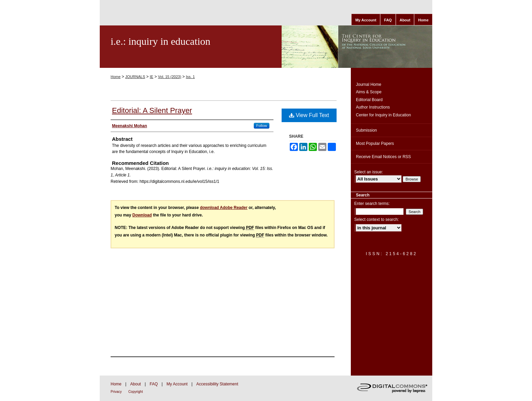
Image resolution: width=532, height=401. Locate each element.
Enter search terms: (372, 204)
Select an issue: (369, 172)
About (136, 384)
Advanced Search (372, 239)
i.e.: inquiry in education (160, 41)
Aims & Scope (369, 92)
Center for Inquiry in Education (383, 115)
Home (116, 77)
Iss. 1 (190, 77)
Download (142, 215)
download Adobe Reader (224, 208)
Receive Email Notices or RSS (383, 157)
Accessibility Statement (217, 384)
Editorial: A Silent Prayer (152, 110)
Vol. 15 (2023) (170, 77)
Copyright (136, 392)
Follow (262, 126)
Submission (366, 130)
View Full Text (309, 115)
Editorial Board (369, 100)
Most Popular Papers (375, 144)
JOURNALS (135, 77)
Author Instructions (373, 107)
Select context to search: (376, 219)
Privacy (116, 392)
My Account (177, 384)
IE (151, 77)
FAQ (154, 384)
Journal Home (369, 84)
